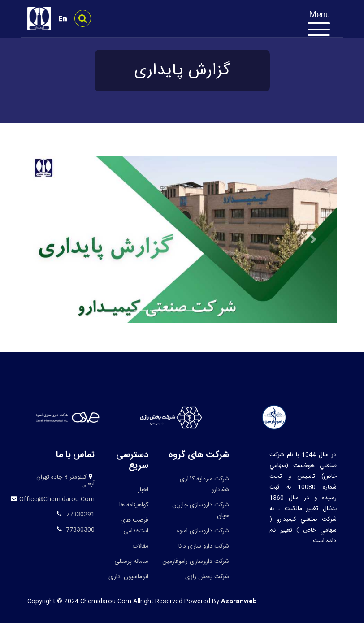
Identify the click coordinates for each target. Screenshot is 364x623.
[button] (51, 239)
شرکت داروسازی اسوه (203, 531)
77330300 (79, 530)
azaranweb (239, 601)
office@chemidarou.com (57, 499)
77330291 (79, 515)
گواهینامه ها (134, 505)
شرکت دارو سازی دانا (204, 546)
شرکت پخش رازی (207, 577)
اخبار (143, 490)
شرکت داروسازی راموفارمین (196, 562)
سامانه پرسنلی (131, 562)
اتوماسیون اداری (128, 577)
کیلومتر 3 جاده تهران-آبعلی (65, 481)
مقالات (141, 546)
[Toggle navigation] (323, 25)
